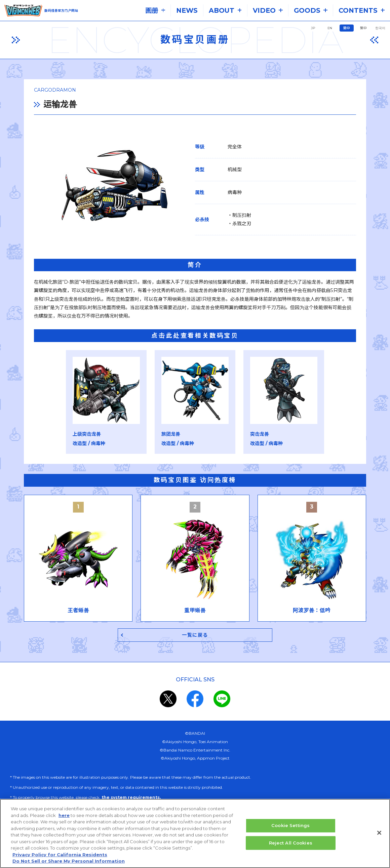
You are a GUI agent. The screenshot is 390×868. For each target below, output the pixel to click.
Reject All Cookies (291, 843)
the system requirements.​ (131, 790)
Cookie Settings (290, 826)
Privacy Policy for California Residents (60, 855)
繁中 (363, 28)
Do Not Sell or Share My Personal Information (69, 861)
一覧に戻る (195, 628)
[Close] (379, 833)
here (64, 816)
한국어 (380, 28)
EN (330, 28)
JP (313, 28)
